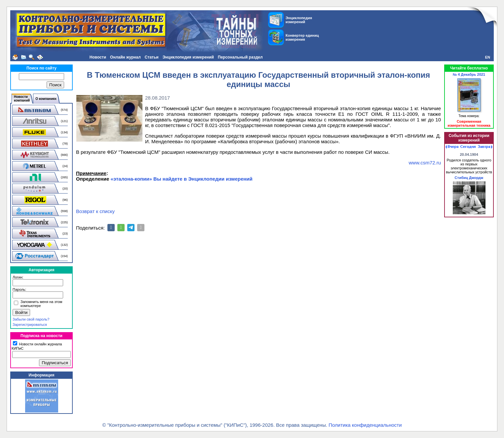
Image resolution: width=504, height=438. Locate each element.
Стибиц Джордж (469, 178)
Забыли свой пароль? (31, 319)
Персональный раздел (240, 57)
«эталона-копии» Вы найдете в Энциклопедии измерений (182, 179)
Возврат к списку (95, 211)
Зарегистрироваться (30, 325)
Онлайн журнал (125, 57)
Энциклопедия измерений (188, 57)
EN (488, 57)
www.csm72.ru (425, 163)
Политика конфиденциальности (365, 425)
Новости (98, 57)
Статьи (152, 57)
